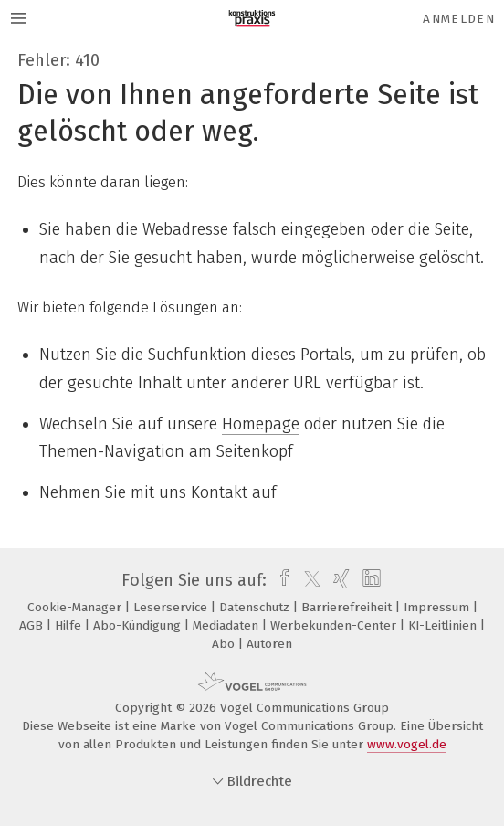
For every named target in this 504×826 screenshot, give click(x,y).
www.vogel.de (407, 744)
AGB (33, 625)
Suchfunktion (197, 355)
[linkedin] (369, 580)
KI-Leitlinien (444, 625)
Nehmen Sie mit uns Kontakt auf (158, 492)
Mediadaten (227, 625)
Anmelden (459, 19)
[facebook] (280, 580)
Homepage (261, 424)
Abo (225, 644)
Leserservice (172, 607)
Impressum (438, 607)
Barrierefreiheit (348, 607)
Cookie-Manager (76, 607)
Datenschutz (256, 607)
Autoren (269, 644)
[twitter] (308, 580)
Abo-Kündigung (139, 625)
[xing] (339, 580)
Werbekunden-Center (335, 625)
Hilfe (70, 625)
